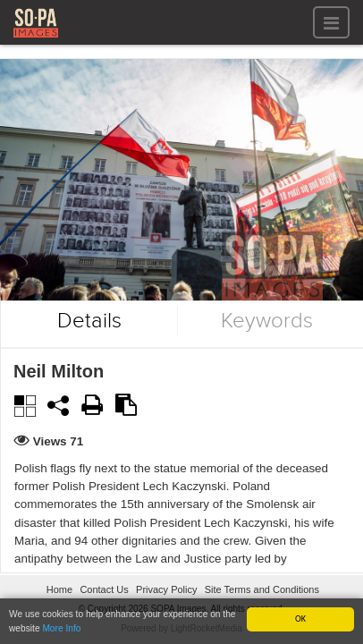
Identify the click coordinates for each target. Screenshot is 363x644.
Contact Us (104, 589)
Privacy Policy (166, 589)
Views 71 (59, 441)
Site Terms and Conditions (262, 589)
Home (59, 589)
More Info (61, 628)
